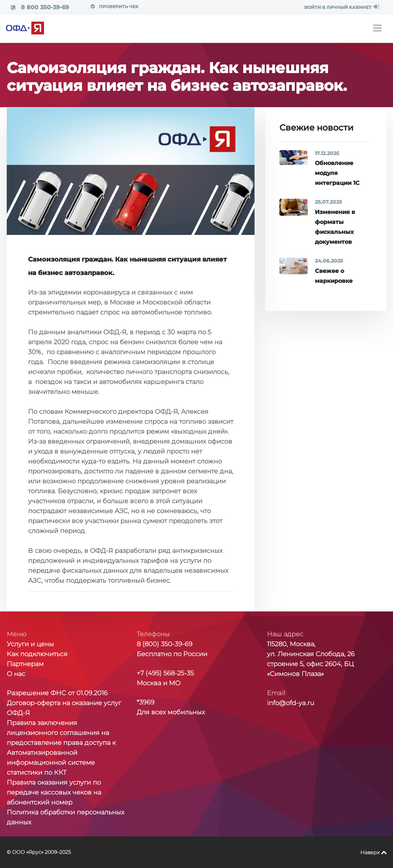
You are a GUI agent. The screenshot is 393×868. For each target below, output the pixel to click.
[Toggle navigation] (377, 28)
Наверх (370, 852)
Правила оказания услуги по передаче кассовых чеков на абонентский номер (54, 792)
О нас (16, 674)
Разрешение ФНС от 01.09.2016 (57, 693)
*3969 (146, 702)
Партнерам (25, 664)
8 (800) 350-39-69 (165, 644)
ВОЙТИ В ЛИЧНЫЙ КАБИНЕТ (342, 7)
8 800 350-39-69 (40, 7)
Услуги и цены (30, 644)
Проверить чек (114, 7)
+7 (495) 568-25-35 (165, 673)
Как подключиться (37, 654)
